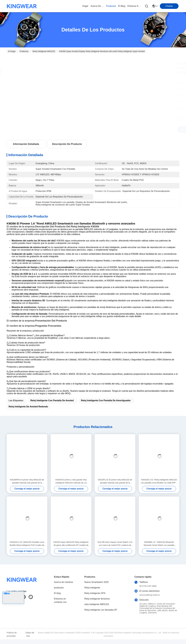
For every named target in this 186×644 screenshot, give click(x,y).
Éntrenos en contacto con (134, 6)
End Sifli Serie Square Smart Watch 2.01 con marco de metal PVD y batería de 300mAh (115, 544)
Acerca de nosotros (64, 582)
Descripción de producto (67, 144)
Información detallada (26, 144)
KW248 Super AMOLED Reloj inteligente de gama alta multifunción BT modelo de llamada (71, 544)
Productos (24, 51)
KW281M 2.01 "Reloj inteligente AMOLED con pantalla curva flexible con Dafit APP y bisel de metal (159, 481)
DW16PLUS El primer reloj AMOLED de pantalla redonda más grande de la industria (115, 481)
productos (111, 6)
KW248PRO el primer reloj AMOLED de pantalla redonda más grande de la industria (27, 481)
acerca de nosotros (97, 6)
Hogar (85, 6)
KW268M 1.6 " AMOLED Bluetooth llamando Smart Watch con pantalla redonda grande (159, 544)
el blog (122, 6)
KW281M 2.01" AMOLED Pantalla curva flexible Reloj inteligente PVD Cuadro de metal (27, 544)
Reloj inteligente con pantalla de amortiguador (106, 400)
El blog (57, 593)
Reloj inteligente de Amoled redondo (28, 407)
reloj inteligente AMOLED (44, 51)
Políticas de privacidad (12, 634)
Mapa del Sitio (30, 634)
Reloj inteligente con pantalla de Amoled (52, 400)
